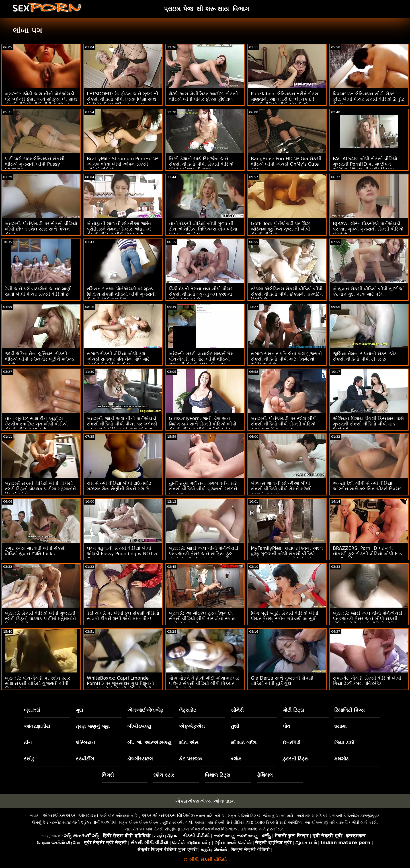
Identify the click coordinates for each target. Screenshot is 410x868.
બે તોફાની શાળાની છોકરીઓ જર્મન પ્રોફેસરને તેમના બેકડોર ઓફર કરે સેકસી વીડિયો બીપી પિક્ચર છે (119, 229)
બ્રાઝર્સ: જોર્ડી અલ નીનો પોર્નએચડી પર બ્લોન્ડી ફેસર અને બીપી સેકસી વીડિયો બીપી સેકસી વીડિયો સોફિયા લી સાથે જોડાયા (368, 621)
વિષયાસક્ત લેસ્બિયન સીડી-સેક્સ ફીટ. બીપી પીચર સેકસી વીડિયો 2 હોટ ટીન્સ (369, 99)
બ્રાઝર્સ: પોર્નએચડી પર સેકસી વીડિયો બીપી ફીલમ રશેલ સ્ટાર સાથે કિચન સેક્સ (41, 229)
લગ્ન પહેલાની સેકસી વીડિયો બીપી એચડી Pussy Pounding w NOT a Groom (122, 554)
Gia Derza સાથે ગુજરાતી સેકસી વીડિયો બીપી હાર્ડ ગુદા (282, 681)
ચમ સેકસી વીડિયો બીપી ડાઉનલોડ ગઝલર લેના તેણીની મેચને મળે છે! (119, 486)
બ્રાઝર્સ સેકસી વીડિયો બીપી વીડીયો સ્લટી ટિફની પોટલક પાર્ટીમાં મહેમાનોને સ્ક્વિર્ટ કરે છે (40, 489)
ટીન (28, 742)
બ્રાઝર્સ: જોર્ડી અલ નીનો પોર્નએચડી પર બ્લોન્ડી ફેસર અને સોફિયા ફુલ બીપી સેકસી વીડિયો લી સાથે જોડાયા (204, 554)
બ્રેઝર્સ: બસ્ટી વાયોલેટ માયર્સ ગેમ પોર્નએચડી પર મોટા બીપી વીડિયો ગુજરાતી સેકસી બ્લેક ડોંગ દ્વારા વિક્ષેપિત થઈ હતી (201, 362)
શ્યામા (340, 726)
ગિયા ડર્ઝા (344, 742)
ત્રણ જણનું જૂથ (93, 726)
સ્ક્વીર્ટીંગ (85, 759)
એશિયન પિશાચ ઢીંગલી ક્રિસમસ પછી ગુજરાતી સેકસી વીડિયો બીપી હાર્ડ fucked (368, 424)
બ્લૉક (236, 759)
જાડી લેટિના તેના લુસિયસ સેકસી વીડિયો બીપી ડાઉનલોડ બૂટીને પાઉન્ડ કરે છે (39, 359)
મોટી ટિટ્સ (293, 710)
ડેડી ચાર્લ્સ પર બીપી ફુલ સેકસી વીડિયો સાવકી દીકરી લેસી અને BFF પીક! (123, 616)
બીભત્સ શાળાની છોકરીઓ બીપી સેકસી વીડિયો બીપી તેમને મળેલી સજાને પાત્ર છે (281, 489)
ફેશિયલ (265, 775)
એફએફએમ (192, 726)
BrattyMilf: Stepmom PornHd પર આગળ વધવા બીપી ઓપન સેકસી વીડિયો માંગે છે (123, 164)
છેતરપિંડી (292, 742)
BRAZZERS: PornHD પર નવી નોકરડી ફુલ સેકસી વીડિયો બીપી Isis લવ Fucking (367, 554)
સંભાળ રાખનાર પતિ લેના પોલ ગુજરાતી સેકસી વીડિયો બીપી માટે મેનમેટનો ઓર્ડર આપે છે (286, 359)
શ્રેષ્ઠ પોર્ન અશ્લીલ (99, 822)
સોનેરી (237, 710)
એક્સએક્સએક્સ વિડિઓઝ (168, 815)
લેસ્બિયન (85, 742)
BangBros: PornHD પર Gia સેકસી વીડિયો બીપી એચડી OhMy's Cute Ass (286, 164)
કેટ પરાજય (191, 759)
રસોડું (29, 759)
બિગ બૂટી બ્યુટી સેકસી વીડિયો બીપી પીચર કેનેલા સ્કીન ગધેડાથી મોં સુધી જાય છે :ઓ (285, 619)
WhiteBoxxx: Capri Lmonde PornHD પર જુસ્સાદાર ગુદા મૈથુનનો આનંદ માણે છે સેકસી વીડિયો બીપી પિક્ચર (120, 686)
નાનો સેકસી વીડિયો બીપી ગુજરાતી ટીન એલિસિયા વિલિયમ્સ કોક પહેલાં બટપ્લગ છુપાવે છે (203, 229)
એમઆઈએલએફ (145, 710)
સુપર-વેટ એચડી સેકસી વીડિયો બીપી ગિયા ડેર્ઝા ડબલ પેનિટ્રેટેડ (367, 681)
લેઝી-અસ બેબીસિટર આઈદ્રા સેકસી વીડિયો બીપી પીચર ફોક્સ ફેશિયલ (203, 96)
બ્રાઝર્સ (32, 710)
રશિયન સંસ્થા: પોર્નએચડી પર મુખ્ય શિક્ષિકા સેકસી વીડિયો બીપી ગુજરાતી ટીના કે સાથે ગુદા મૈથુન (121, 294)
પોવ (286, 726)
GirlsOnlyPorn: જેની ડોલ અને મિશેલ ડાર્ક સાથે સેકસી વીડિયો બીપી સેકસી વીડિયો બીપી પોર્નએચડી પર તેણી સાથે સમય (203, 427)
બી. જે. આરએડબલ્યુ (149, 742)
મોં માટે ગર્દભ (244, 742)
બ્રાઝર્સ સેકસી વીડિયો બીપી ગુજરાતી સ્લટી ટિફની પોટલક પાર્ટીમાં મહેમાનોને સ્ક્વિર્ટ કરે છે (40, 619)
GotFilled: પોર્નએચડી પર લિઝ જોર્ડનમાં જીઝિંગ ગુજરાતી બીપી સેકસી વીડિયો (281, 229)
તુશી (235, 726)
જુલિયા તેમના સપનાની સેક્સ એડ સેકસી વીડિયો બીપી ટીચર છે (365, 356)
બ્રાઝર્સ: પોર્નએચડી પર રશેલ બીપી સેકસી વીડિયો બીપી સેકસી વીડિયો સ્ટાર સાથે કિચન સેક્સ (284, 424)
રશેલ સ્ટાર (164, 775)
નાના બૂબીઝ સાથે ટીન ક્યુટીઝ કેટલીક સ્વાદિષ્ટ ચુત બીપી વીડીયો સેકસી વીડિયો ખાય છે (36, 424)
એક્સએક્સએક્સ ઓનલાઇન (205, 801)
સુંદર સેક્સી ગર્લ (177, 822)
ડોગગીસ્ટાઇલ (140, 759)
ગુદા (79, 710)
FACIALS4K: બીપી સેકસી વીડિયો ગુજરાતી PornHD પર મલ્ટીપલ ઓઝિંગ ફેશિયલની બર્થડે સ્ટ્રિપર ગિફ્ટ (365, 167)
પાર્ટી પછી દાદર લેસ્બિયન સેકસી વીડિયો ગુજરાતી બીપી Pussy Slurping (35, 164)
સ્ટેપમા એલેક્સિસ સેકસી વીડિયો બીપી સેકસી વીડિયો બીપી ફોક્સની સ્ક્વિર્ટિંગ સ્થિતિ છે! (287, 294)
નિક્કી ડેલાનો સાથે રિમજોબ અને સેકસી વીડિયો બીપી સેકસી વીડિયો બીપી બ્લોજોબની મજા (201, 164)
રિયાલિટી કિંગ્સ (349, 710)
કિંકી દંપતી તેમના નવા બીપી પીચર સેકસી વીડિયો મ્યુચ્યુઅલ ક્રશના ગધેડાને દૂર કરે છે (201, 294)
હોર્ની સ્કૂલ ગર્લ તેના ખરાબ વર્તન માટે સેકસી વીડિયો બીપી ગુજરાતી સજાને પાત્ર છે (203, 489)
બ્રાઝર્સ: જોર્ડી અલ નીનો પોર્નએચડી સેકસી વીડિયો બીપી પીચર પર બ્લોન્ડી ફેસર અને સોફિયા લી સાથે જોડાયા (122, 424)
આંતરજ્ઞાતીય (37, 726)
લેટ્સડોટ (188, 710)
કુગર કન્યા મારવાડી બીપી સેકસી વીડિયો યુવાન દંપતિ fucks (35, 551)
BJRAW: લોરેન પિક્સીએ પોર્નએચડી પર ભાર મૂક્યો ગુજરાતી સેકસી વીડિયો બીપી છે (368, 229)
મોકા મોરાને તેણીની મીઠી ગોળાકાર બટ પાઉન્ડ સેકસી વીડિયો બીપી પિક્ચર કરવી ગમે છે (204, 683)
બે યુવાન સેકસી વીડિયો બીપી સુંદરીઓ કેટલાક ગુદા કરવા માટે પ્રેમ (369, 291)
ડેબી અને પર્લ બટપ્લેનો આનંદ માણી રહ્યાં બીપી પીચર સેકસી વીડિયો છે (38, 291)
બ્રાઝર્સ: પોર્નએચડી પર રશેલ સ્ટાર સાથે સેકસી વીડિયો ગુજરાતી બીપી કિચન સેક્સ (37, 683)
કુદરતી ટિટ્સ (296, 759)
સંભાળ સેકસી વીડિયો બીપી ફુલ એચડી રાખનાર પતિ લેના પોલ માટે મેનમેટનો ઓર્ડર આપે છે (118, 359)
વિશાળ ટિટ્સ (218, 775)
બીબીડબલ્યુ (139, 726)
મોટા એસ (189, 742)
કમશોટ (342, 759)
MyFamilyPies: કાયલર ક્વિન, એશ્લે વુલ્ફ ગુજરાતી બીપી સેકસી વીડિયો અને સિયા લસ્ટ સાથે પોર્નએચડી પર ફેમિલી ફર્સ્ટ (287, 556)
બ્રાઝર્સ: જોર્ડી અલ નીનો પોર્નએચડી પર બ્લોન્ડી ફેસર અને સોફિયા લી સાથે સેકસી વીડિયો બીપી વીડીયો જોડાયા (41, 99)
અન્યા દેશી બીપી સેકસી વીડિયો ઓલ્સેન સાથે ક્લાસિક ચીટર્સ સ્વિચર (367, 486)
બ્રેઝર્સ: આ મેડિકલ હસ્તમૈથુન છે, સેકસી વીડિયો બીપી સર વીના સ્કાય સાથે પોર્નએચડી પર (202, 619)
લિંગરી (108, 775)
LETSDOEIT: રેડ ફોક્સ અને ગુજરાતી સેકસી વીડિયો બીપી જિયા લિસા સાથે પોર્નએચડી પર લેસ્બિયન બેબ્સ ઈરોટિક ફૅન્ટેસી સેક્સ (123, 102)
